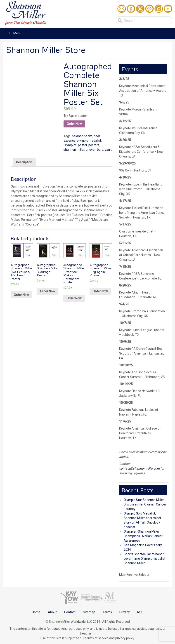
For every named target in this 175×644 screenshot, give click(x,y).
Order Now (74, 124)
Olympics (70, 145)
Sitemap (89, 612)
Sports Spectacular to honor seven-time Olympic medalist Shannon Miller (144, 559)
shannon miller (74, 150)
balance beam (82, 136)
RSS (140, 612)
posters (94, 145)
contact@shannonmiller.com (139, 468)
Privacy (125, 612)
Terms (107, 612)
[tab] (24, 162)
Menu (14, 33)
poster (83, 145)
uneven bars (95, 150)
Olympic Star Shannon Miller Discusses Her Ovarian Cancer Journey (145, 504)
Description (24, 162)
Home (36, 612)
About (52, 612)
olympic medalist (89, 141)
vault (108, 150)
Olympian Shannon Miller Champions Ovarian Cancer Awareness (143, 536)
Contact (70, 612)
